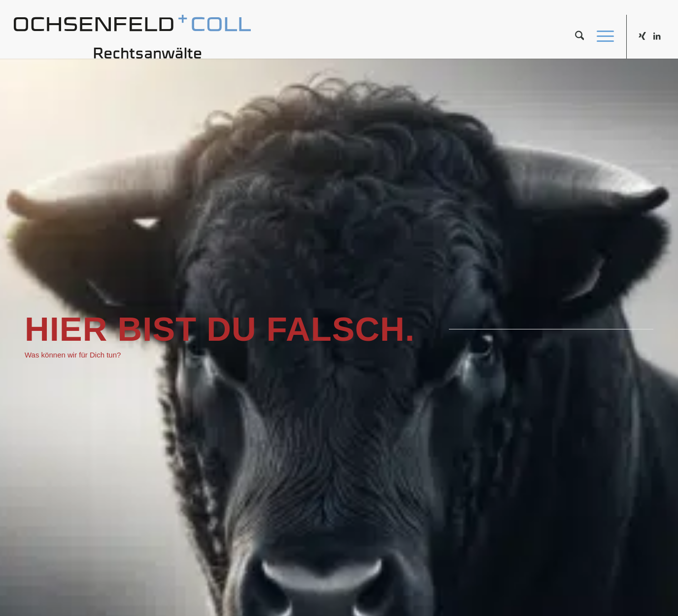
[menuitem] (580, 36)
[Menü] (602, 36)
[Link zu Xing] (642, 36)
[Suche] (580, 36)
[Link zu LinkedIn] (657, 36)
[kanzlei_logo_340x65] (133, 36)
